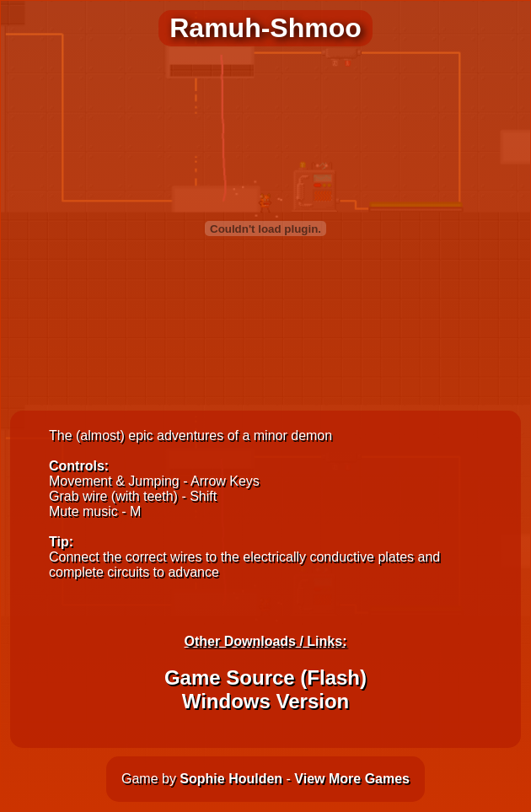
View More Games (352, 779)
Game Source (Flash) (265, 678)
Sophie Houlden (231, 779)
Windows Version (265, 701)
